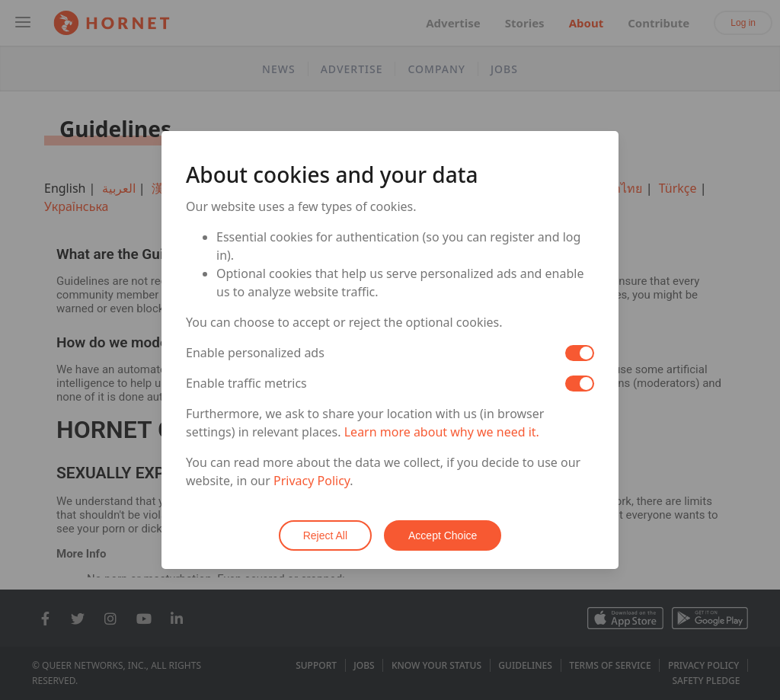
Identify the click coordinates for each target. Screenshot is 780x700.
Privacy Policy (312, 481)
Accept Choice (443, 535)
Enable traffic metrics (246, 383)
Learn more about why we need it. (442, 432)
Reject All (325, 535)
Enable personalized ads (255, 353)
